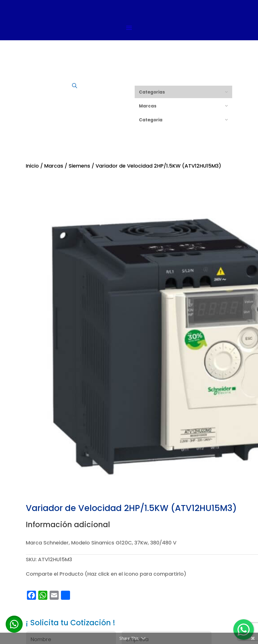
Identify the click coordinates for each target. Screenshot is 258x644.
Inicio (32, 166)
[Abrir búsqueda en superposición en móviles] (75, 85)
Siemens (79, 166)
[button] (14, 624)
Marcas (54, 166)
